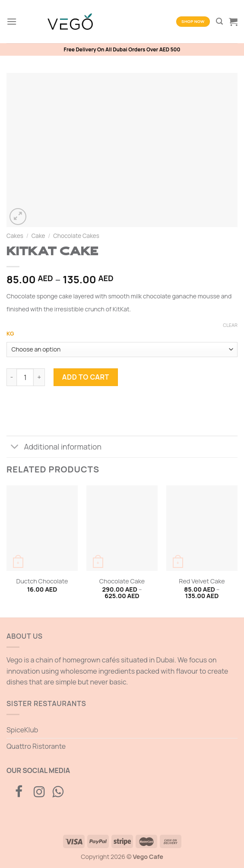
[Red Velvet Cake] (202, 528)
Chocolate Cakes (76, 236)
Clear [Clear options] (230, 325)
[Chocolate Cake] (122, 528)
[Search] (219, 21)
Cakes (15, 236)
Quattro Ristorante (36, 746)
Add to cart (86, 377)
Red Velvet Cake (202, 581)
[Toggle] (15, 448)
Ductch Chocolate (42, 581)
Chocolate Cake (122, 581)
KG (10, 334)
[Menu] (12, 21)
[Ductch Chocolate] (42, 528)
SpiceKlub (22, 730)
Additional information (54, 448)
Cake (38, 236)
